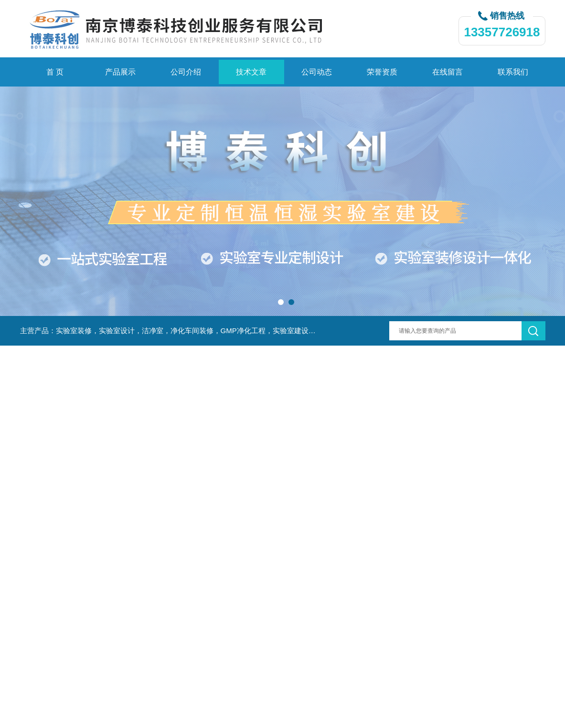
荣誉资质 (382, 72)
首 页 (55, 72)
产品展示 (120, 72)
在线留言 (448, 72)
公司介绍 (186, 72)
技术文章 (251, 72)
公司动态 (317, 72)
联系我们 (513, 72)
